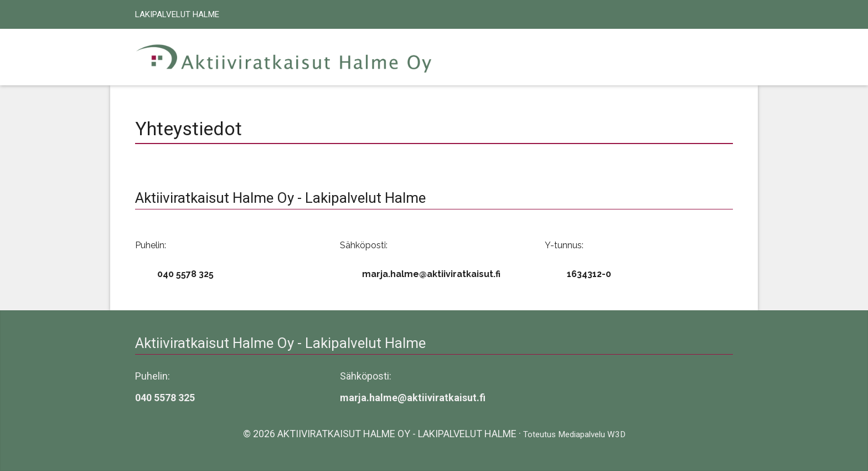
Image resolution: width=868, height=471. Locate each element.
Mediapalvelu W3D (592, 434)
